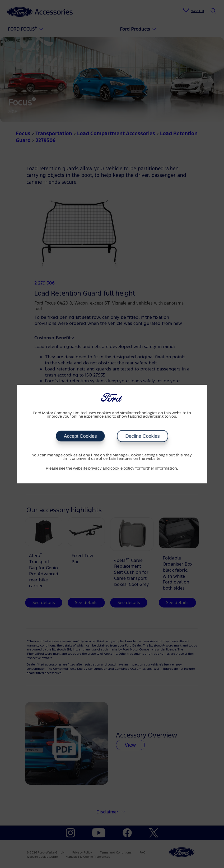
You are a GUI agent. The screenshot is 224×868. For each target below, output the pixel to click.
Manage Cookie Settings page (140, 455)
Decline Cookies (142, 436)
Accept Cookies (80, 436)
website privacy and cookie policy (104, 469)
